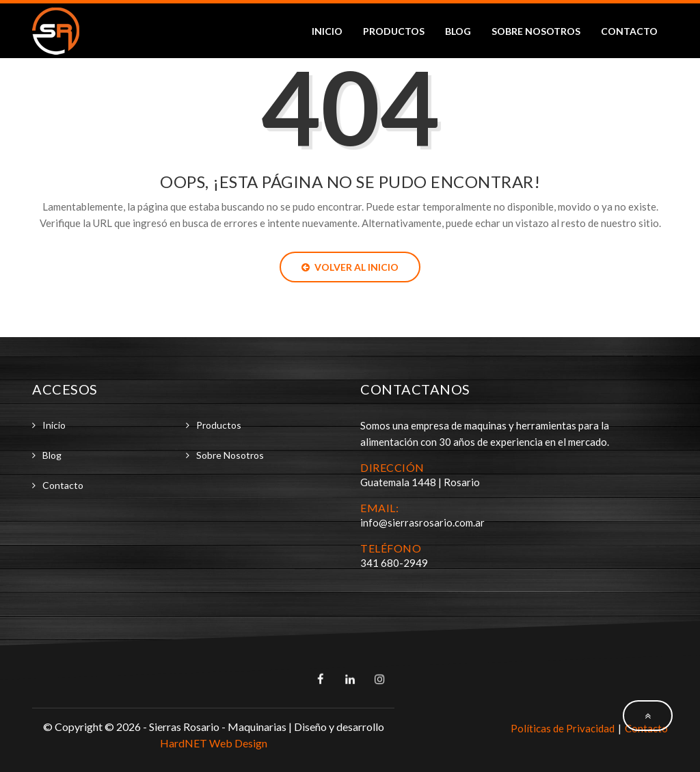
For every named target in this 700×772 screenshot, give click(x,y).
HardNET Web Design (214, 743)
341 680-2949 (394, 563)
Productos (394, 31)
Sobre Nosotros (536, 31)
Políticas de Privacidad (563, 728)
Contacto (629, 31)
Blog (458, 31)
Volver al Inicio (350, 267)
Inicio (327, 31)
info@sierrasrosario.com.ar (422, 522)
